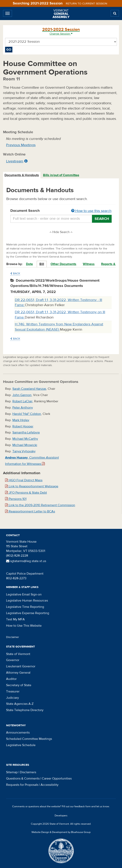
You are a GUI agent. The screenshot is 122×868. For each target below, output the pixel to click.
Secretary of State (19, 685)
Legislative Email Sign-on (24, 594)
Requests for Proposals (22, 785)
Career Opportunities (57, 779)
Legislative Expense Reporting (28, 613)
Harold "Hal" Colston (27, 414)
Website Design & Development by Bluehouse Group (61, 832)
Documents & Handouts (22, 175)
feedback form (83, 806)
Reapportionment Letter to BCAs (30, 511)
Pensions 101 (16, 499)
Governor (13, 660)
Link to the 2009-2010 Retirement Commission (40, 505)
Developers (61, 816)
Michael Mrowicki (25, 445)
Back (15, 274)
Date (29, 264)
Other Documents (63, 264)
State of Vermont (18, 654)
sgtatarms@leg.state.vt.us (26, 561)
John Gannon (22, 395)
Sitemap (12, 772)
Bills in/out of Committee (61, 175)
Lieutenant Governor (21, 666)
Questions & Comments (23, 779)
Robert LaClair (22, 401)
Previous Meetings (21, 145)
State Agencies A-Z (20, 704)
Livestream (15, 161)
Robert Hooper (23, 426)
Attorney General (18, 673)
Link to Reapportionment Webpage (32, 486)
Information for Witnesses (25, 464)
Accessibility (50, 785)
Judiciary (12, 698)
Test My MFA (15, 619)
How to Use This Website (24, 626)
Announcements (18, 733)
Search (102, 219)
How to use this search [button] (91, 211)
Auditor (11, 679)
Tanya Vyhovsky (24, 451)
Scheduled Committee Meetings (29, 739)
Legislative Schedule (21, 745)
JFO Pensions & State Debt (26, 493)
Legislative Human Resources (27, 601)
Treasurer (13, 691)
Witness (89, 264)
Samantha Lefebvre (26, 432)
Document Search (61, 211)
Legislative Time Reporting (25, 607)
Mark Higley (21, 420)
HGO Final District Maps (24, 480)
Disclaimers (28, 772)
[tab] (22, 175)
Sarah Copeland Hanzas (29, 389)
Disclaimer (13, 637)
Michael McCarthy (25, 439)
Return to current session (86, 4)
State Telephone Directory (25, 710)
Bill (42, 264)
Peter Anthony (23, 408)
